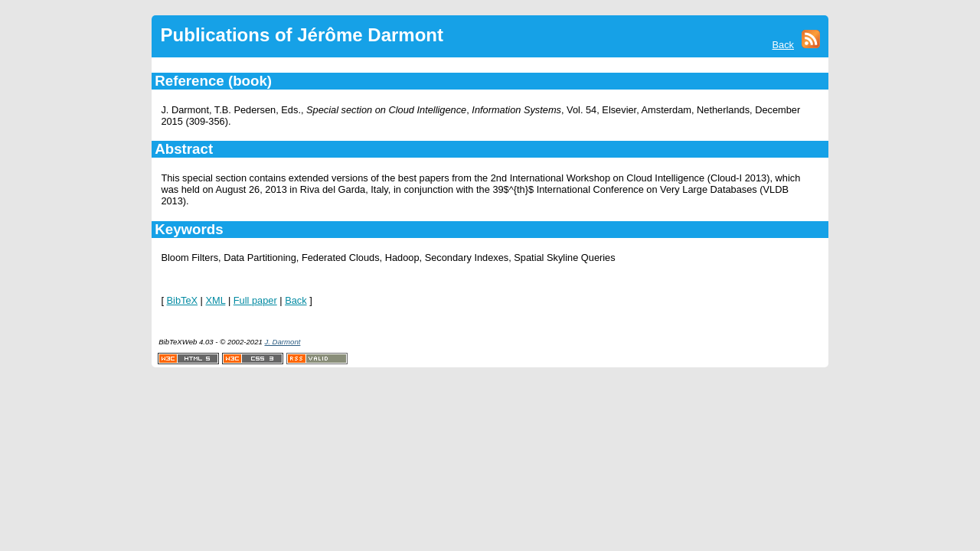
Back (783, 45)
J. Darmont (282, 342)
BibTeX (183, 300)
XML (216, 300)
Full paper (255, 300)
